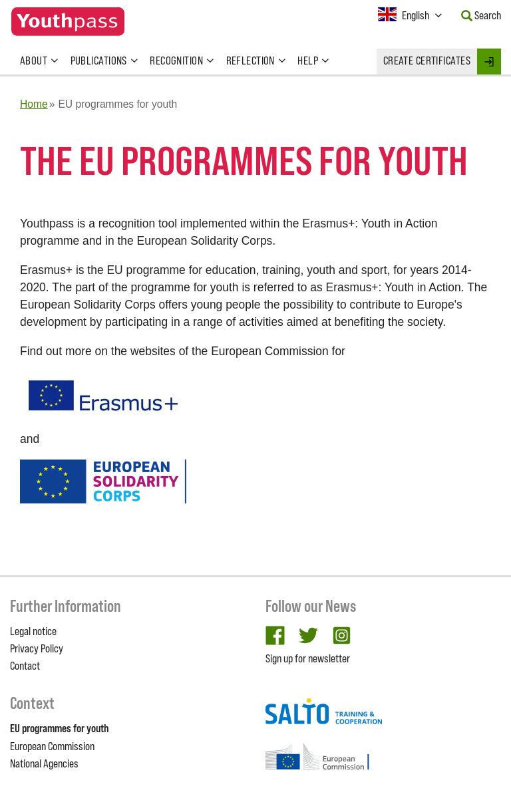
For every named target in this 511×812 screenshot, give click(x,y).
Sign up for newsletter (308, 658)
